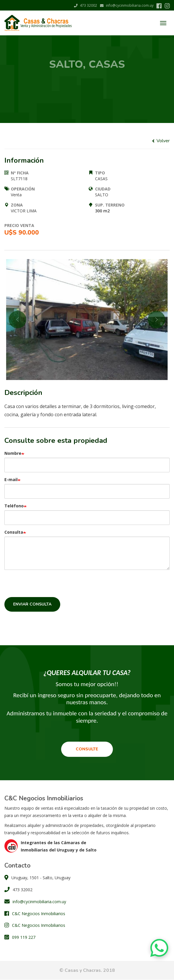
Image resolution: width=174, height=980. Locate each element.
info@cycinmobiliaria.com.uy (127, 5)
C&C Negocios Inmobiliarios (39, 914)
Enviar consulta (32, 604)
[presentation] (49, 586)
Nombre (13, 453)
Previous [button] (18, 320)
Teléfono (14, 506)
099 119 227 (24, 937)
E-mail (11, 479)
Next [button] (156, 320)
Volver (161, 141)
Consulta (14, 532)
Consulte (87, 749)
